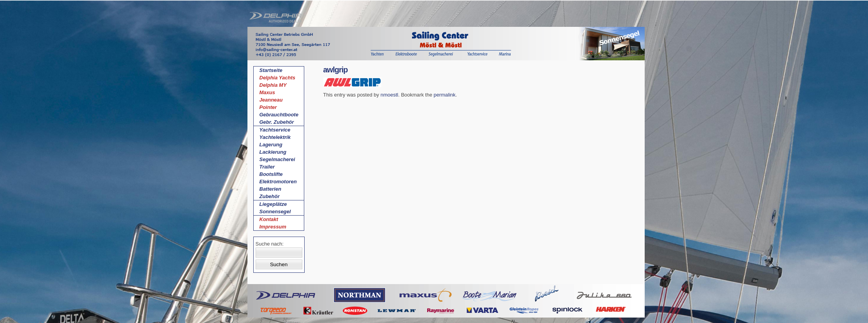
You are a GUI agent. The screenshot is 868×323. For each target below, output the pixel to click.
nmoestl (389, 95)
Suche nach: (270, 244)
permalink (444, 95)
